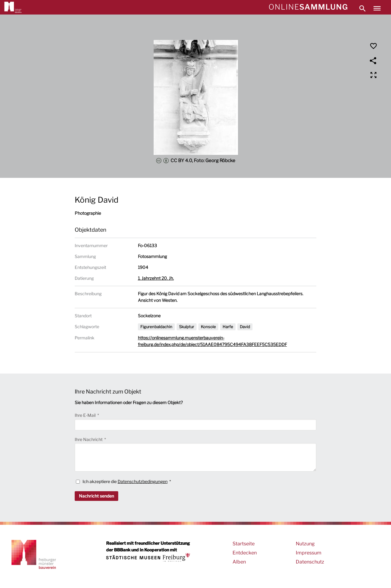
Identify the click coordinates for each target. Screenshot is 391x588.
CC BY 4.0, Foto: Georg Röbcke (196, 161)
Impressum (309, 553)
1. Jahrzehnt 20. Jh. (156, 278)
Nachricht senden (96, 496)
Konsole (208, 327)
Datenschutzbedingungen (143, 481)
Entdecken (245, 553)
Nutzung (305, 544)
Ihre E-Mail (86, 415)
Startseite (244, 544)
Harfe (228, 327)
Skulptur (187, 327)
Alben (239, 562)
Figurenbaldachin (156, 327)
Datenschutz (310, 562)
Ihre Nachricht (89, 439)
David (245, 327)
